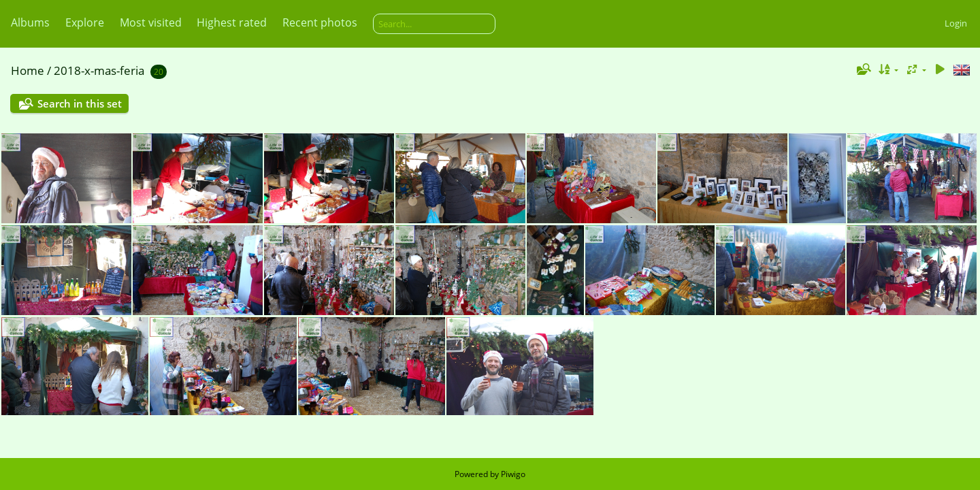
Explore (85, 22)
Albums (30, 22)
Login (956, 23)
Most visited (151, 22)
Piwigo (513, 474)
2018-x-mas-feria (99, 70)
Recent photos (320, 22)
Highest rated (232, 22)
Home (28, 70)
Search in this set (80, 103)
